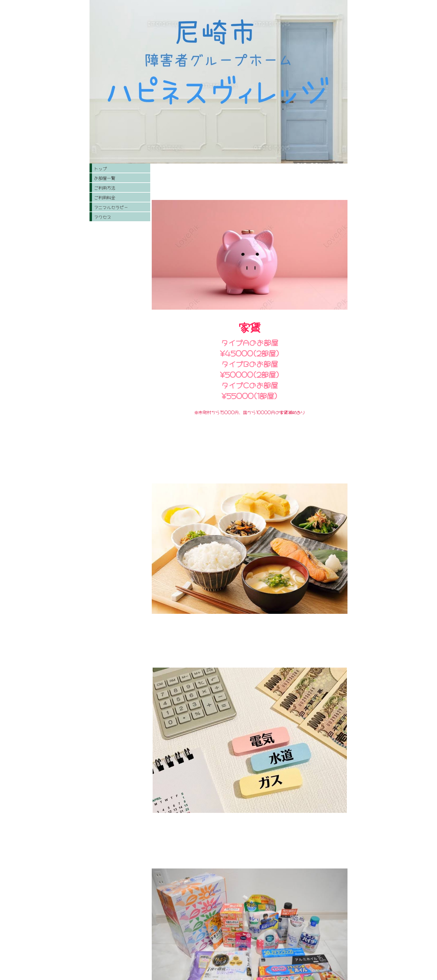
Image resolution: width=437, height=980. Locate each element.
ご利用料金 (105, 197)
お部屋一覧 (105, 178)
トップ (100, 168)
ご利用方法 (105, 187)
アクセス (103, 217)
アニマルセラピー (111, 207)
